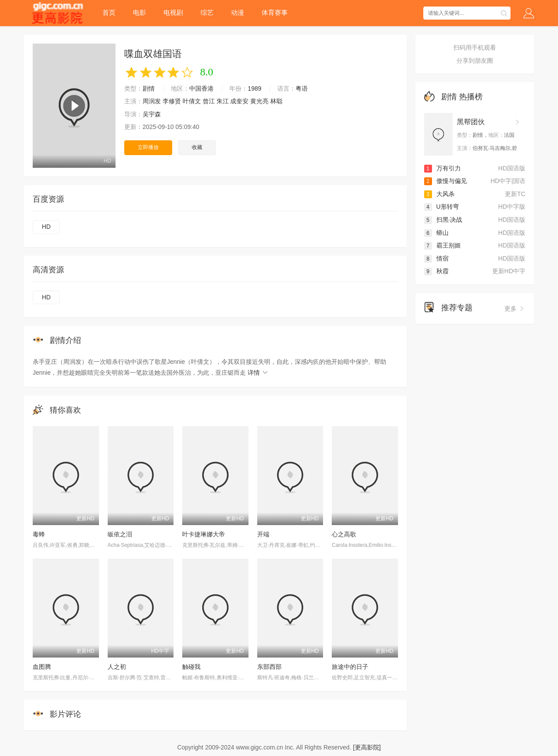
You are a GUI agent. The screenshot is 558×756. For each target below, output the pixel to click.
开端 (263, 534)
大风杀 (439, 194)
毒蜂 (39, 534)
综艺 (207, 12)
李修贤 (172, 101)
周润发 (152, 101)
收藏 (197, 147)
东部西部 (269, 667)
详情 (258, 373)
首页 (109, 12)
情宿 (436, 258)
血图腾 (42, 667)
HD (46, 227)
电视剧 (173, 12)
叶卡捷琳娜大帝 (204, 534)
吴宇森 (152, 114)
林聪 (276, 101)
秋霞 (436, 271)
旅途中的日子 (350, 667)
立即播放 (148, 147)
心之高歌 (344, 534)
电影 (139, 12)
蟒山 (436, 233)
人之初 (117, 667)
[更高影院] (367, 747)
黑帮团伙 (471, 122)
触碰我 (191, 667)
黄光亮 (259, 101)
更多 (515, 309)
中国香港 (201, 88)
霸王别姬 (442, 245)
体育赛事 (275, 12)
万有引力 (442, 168)
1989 (254, 88)
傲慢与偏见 (446, 181)
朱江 (223, 101)
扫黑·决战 (443, 220)
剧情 (149, 88)
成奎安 (239, 101)
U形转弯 (442, 207)
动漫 (238, 12)
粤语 (302, 88)
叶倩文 (192, 101)
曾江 (209, 101)
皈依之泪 (120, 534)
